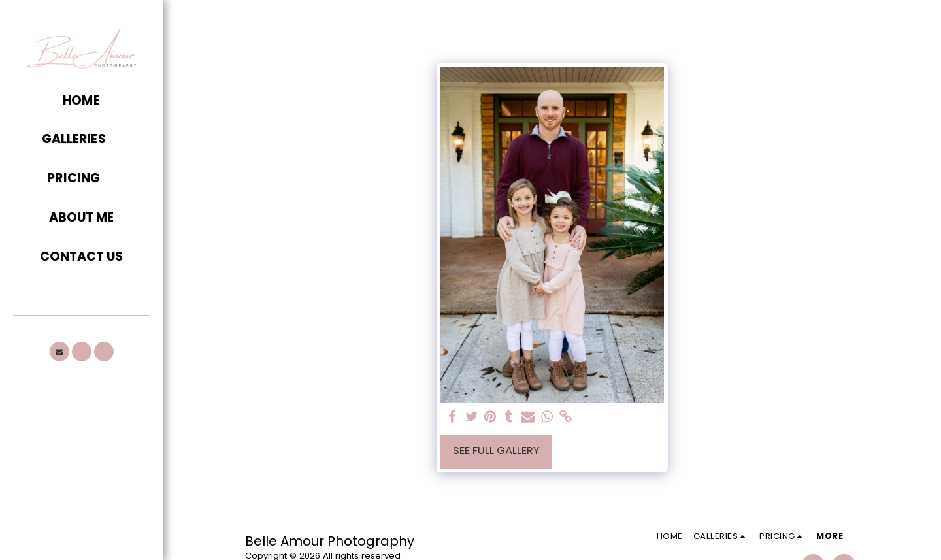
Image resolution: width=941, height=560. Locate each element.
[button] (81, 140)
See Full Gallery (496, 451)
